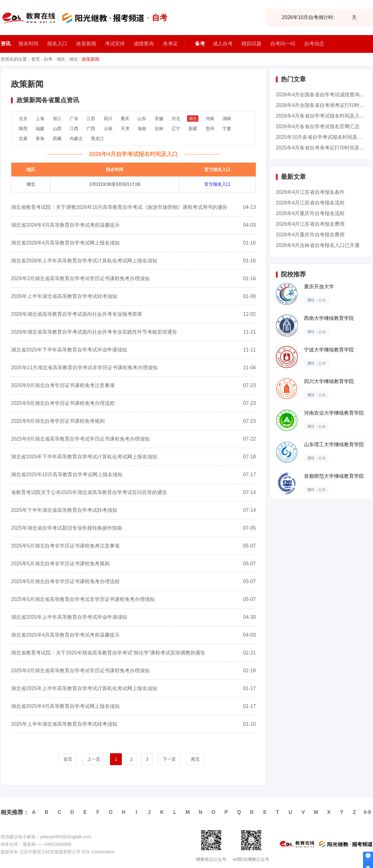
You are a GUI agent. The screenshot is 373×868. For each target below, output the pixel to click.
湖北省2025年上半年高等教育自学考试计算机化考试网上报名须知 (84, 688)
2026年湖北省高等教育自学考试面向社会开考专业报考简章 (77, 314)
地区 (61, 59)
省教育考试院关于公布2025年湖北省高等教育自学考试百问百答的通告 (89, 492)
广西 (91, 129)
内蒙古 (76, 139)
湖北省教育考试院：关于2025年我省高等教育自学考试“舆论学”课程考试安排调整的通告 (108, 653)
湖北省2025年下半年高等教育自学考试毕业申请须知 (69, 350)
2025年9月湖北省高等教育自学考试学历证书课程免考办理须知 (80, 439)
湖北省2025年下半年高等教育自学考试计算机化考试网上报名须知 (84, 457)
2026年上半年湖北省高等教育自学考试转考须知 (64, 296)
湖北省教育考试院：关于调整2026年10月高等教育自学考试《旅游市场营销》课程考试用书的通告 (119, 207)
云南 (108, 129)
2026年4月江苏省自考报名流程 (310, 203)
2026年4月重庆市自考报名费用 (310, 235)
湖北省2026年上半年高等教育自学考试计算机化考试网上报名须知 (84, 261)
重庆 (125, 119)
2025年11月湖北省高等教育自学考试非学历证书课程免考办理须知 (84, 368)
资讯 (6, 44)
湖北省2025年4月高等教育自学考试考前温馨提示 (65, 635)
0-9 (367, 812)
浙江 (57, 119)
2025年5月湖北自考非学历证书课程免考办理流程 (65, 581)
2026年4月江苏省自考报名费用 (310, 224)
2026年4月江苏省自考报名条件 (310, 192)
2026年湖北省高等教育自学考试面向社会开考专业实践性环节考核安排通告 (94, 332)
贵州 (210, 129)
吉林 (159, 129)
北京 (23, 119)
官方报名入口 (217, 184)
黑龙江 (97, 139)
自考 (48, 59)
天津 (125, 129)
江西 (74, 129)
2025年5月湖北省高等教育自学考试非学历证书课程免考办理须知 (83, 599)
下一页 (169, 759)
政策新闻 (91, 59)
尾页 (195, 759)
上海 (40, 119)
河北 (176, 119)
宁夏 (227, 129)
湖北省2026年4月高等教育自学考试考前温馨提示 (65, 225)
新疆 (193, 129)
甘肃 (23, 139)
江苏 (91, 119)
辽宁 (176, 129)
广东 (74, 119)
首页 (36, 59)
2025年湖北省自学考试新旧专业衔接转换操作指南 (67, 528)
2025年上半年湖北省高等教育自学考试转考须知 (64, 724)
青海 (40, 139)
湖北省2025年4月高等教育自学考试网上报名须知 (65, 706)
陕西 (23, 129)
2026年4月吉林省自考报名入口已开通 (318, 245)
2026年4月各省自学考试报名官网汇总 (318, 126)
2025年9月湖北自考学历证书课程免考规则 (58, 421)
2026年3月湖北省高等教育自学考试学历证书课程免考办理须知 (80, 278)
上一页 (94, 759)
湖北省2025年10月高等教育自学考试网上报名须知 (67, 474)
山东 (142, 119)
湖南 (227, 119)
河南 (210, 119)
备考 (200, 44)
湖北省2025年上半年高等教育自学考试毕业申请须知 (69, 617)
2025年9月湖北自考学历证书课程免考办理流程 (63, 403)
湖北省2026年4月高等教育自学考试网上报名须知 (65, 243)
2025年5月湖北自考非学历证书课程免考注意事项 (65, 546)
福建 (40, 129)
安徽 (159, 119)
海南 (142, 129)
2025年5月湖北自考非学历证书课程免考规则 (60, 564)
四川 (108, 119)
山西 (57, 129)
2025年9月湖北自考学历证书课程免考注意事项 (63, 385)
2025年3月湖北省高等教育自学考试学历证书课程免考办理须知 (80, 671)
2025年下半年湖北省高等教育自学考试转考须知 (64, 510)
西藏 (57, 139)
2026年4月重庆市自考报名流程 (310, 213)
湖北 (73, 59)
